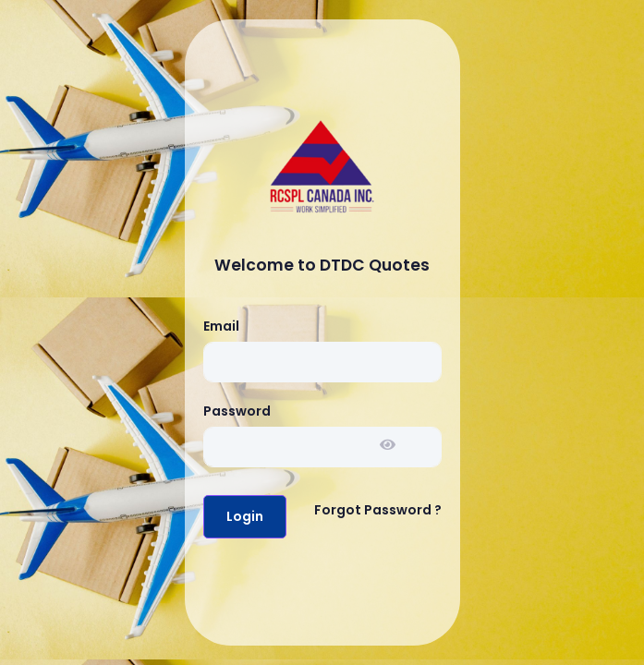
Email (221, 326)
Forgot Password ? (378, 510)
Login (245, 516)
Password (237, 411)
